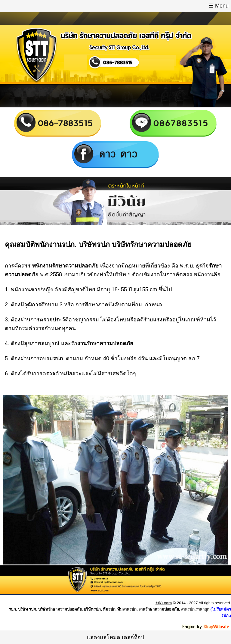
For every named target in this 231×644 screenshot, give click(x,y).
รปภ (68, 244)
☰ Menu (219, 6)
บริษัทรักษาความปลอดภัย (152, 244)
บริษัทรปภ (94, 244)
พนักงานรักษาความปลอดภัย (65, 266)
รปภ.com (164, 603)
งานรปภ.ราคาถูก (195, 609)
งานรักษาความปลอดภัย (105, 343)
